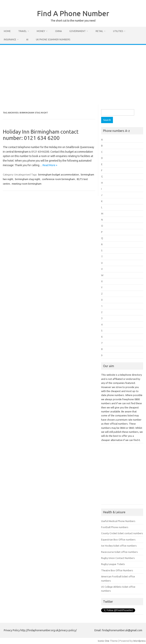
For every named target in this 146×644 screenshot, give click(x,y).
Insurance (10, 39)
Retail (99, 31)
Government (77, 31)
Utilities (118, 31)
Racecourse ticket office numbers (119, 552)
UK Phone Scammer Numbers (53, 39)
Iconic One (104, 641)
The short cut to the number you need (73, 21)
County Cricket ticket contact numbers (122, 533)
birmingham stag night (28, 179)
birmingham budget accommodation (59, 175)
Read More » (50, 165)
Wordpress (139, 641)
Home (7, 31)
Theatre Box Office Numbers (117, 570)
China (58, 31)
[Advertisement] (73, 73)
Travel (22, 31)
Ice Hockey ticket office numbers (119, 546)
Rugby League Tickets (113, 564)
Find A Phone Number (73, 13)
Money (41, 31)
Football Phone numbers (115, 527)
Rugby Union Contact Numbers (118, 558)
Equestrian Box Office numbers (118, 540)
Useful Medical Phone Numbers (118, 521)
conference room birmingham (58, 179)
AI (27, 39)
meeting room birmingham (27, 184)
